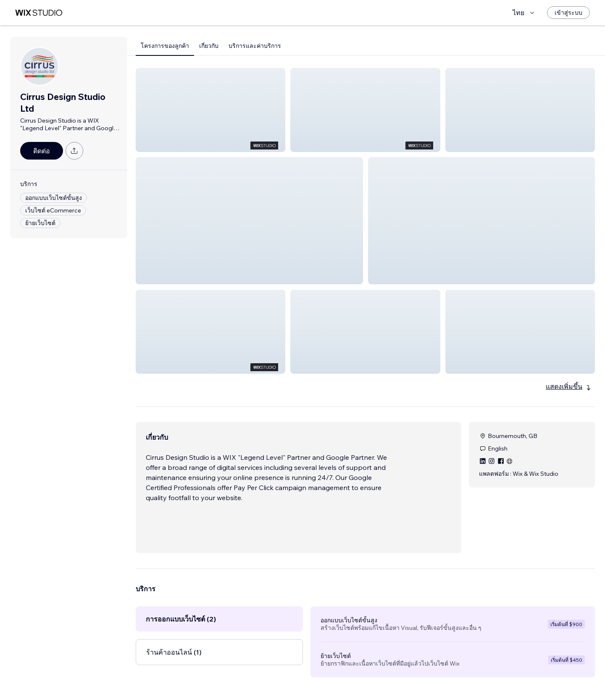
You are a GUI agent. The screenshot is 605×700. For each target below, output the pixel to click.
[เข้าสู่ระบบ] (568, 13)
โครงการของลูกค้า (165, 46)
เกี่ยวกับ (209, 46)
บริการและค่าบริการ (255, 46)
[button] (210, 110)
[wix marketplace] (39, 13)
